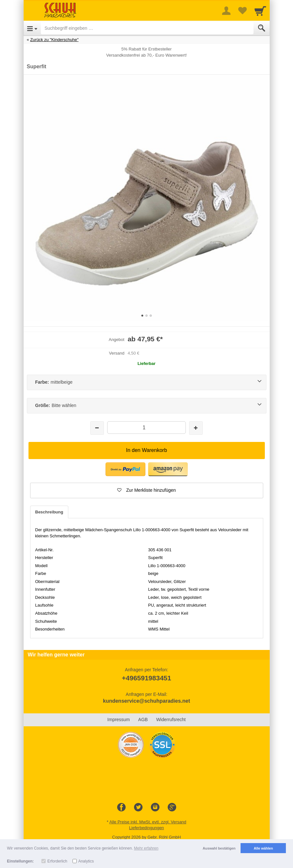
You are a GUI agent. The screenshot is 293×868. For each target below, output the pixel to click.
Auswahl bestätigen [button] (219, 848)
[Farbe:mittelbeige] (147, 382)
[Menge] (146, 428)
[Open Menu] (32, 28)
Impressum (119, 720)
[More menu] (226, 11)
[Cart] (260, 11)
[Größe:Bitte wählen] (147, 406)
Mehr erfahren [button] (146, 848)
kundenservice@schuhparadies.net (146, 701)
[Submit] (262, 28)
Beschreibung (49, 512)
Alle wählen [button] (263, 848)
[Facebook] (121, 808)
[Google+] (172, 808)
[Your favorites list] (242, 11)
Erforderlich (57, 861)
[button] (147, 490)
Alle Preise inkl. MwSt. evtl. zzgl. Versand (148, 822)
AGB (143, 720)
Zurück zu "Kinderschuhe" (54, 40)
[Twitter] (138, 808)
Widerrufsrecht (171, 720)
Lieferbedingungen (147, 828)
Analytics (86, 861)
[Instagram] (155, 808)
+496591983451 (146, 678)
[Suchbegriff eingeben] (147, 28)
